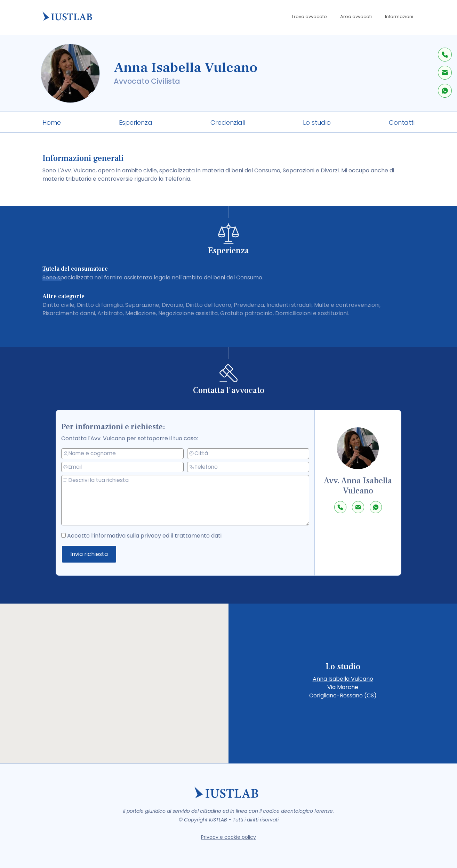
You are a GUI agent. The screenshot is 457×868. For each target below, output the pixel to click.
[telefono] (248, 467)
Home (52, 122)
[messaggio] (189, 501)
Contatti (402, 122)
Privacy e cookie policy (228, 837)
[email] (127, 468)
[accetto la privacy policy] (71, 534)
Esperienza (136, 122)
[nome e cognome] (127, 454)
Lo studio (317, 122)
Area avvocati (356, 17)
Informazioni (399, 17)
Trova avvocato (309, 17)
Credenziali (228, 122)
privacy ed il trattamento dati (182, 535)
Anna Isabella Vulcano (343, 679)
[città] (248, 453)
